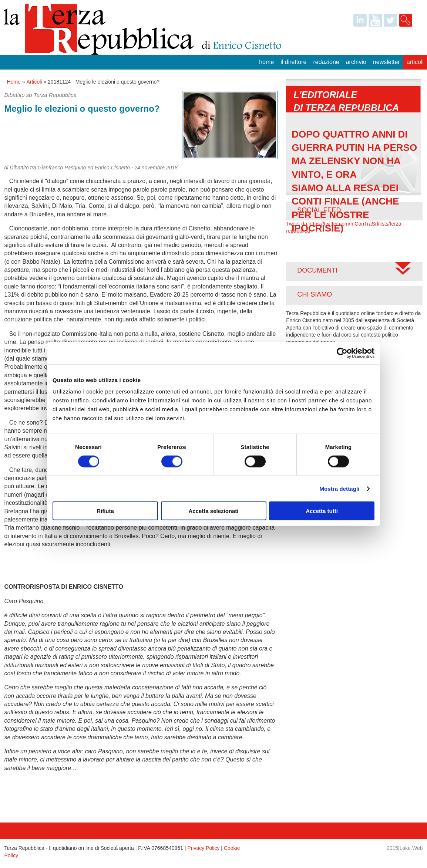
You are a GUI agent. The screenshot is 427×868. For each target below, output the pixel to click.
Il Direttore (293, 62)
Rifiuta (105, 511)
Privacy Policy (203, 848)
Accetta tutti (322, 511)
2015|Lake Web (405, 848)
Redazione (326, 62)
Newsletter (386, 62)
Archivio (356, 62)
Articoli (415, 62)
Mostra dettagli (339, 488)
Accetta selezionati (213, 511)
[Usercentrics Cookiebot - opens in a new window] (342, 353)
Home (266, 62)
